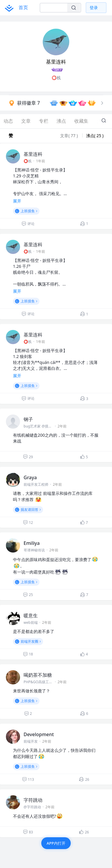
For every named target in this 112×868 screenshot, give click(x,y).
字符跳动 (33, 800)
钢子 (28, 419)
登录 (94, 8)
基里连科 (33, 154)
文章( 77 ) (69, 136)
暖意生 (31, 616)
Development (39, 734)
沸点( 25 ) (95, 136)
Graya (30, 477)
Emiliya (32, 543)
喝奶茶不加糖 (38, 675)
